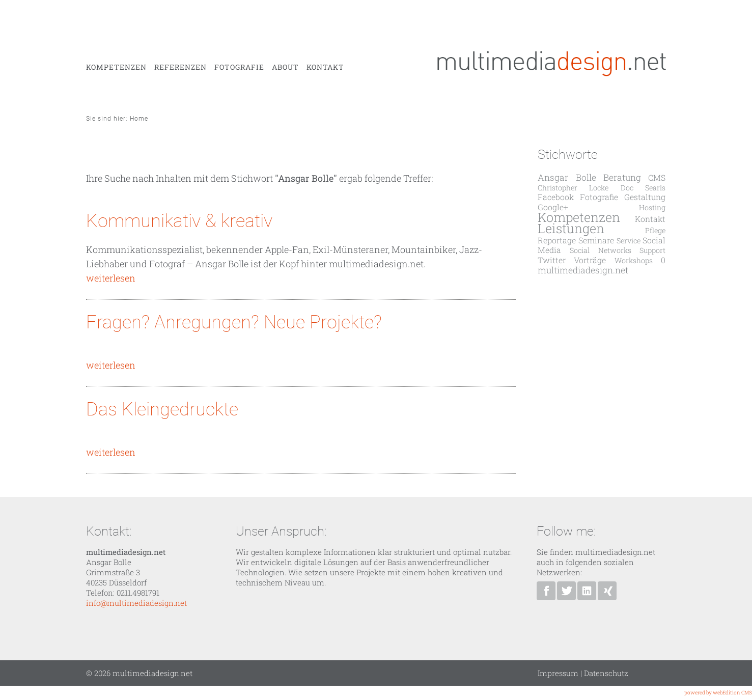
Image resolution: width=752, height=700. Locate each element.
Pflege (655, 230)
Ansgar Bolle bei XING (607, 591)
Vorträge (590, 260)
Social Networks (601, 250)
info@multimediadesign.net (136, 603)
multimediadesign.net (583, 270)
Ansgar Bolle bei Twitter (566, 591)
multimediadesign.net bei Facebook (546, 591)
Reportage (557, 240)
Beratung (622, 177)
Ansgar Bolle (567, 177)
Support (652, 250)
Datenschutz (606, 673)
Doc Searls (643, 188)
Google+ (553, 207)
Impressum (558, 673)
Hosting (652, 207)
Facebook (556, 197)
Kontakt (325, 67)
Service (629, 241)
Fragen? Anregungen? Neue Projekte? (234, 322)
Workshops (634, 260)
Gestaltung (645, 197)
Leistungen (571, 228)
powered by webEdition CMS (718, 693)
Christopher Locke (573, 188)
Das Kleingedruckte (162, 409)
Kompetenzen (116, 67)
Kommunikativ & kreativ (179, 221)
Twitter (552, 260)
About (285, 67)
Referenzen (180, 67)
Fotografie (239, 67)
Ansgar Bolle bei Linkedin (587, 591)
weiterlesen (111, 278)
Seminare (596, 240)
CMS (657, 177)
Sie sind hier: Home (117, 119)
